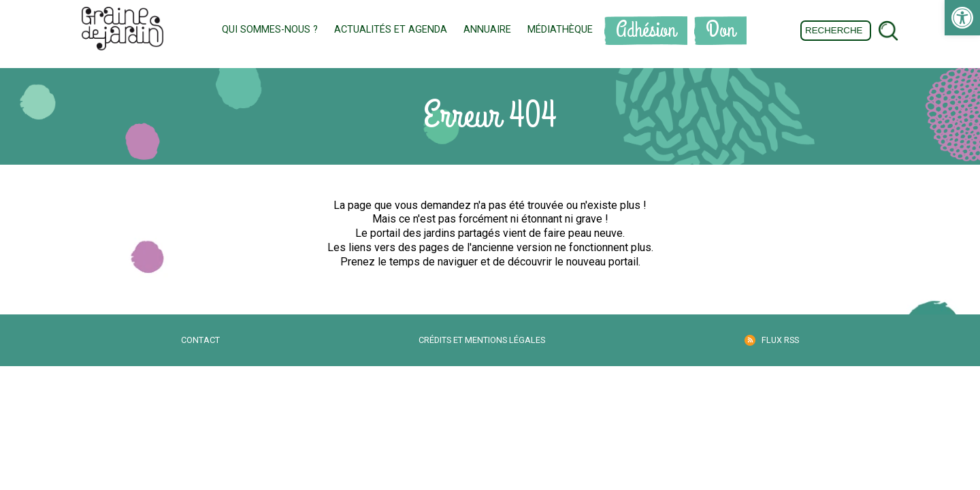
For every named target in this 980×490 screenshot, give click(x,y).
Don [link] (720, 30)
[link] (962, 18)
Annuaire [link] (487, 30)
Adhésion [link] (646, 30)
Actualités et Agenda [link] (391, 30)
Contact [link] (200, 340)
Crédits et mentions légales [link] (482, 340)
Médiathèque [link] (560, 30)
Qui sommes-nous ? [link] (270, 30)
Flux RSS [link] (780, 340)
